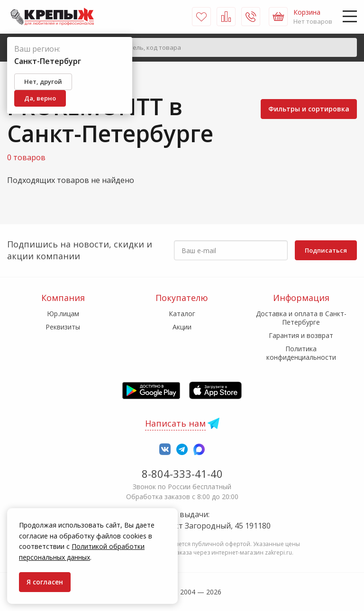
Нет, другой (43, 82)
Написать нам (175, 423)
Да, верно (40, 98)
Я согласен (45, 582)
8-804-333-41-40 (182, 474)
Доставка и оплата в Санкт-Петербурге (301, 318)
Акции (182, 327)
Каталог (182, 314)
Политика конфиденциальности (301, 353)
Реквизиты (63, 327)
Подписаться (326, 250)
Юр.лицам (63, 314)
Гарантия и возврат (301, 335)
